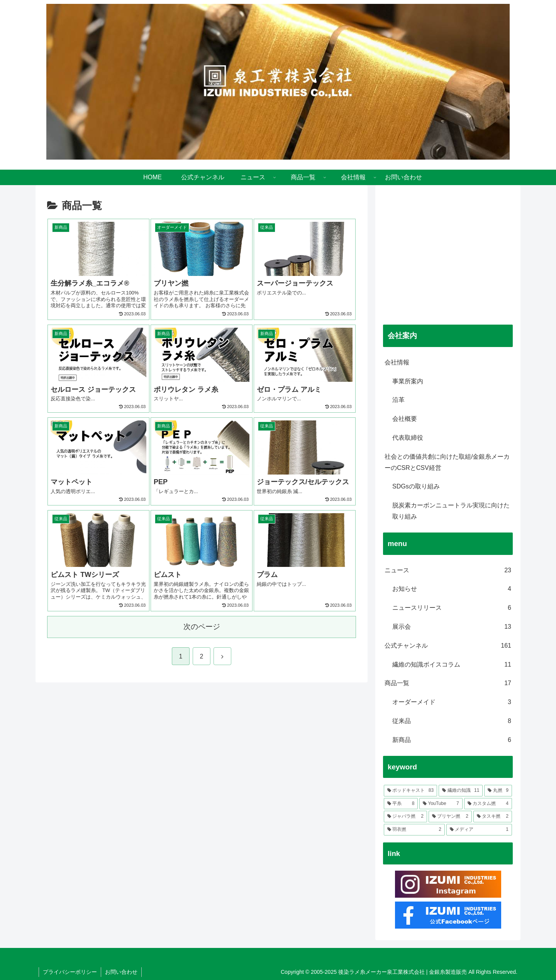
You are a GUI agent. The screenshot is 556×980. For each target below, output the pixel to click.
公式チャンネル (448, 646)
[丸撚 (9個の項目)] (498, 791)
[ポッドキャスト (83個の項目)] (410, 791)
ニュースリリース (452, 608)
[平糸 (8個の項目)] (401, 804)
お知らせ (452, 589)
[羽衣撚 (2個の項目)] (414, 830)
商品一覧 (448, 683)
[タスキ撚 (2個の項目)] (493, 817)
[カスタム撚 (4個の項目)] (488, 804)
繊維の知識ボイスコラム (452, 665)
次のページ (202, 627)
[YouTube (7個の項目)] (441, 804)
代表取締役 (408, 438)
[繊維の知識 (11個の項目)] (461, 791)
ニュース (448, 571)
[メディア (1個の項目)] (479, 830)
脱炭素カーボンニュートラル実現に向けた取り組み (451, 511)
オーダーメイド (452, 702)
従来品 (452, 721)
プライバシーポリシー (70, 972)
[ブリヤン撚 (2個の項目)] (450, 817)
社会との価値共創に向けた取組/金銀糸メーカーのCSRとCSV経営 (447, 462)
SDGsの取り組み (416, 486)
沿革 (398, 400)
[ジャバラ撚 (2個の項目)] (405, 817)
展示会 (452, 627)
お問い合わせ (121, 972)
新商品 (452, 740)
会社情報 (397, 362)
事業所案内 (408, 381)
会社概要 (405, 419)
